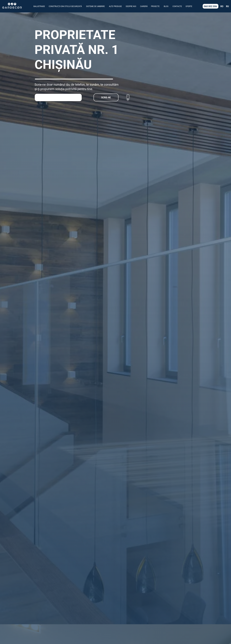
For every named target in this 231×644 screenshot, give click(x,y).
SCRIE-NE (106, 97)
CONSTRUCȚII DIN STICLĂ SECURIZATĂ (65, 6)
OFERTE (189, 6)
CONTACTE (177, 6)
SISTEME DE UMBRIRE (95, 6)
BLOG (166, 6)
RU (227, 6)
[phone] (58, 97)
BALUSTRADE (39, 6)
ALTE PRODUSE (115, 6)
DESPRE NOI (131, 6)
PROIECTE (155, 6)
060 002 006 (210, 6)
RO (222, 6)
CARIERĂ (144, 6)
